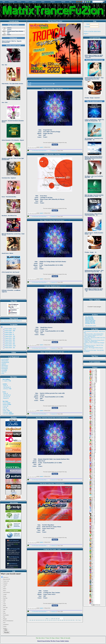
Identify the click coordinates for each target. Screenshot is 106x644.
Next (79, 620)
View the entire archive (91, 326)
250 (41, 620)
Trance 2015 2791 (10, 346)
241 (54, 619)
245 (30, 620)
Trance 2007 (66, 89)
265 (73, 620)
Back (47, 619)
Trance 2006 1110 (10, 329)
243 (59, 619)
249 (39, 620)
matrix (6, 381)
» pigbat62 (3, 364)
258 (58, 620)
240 (52, 619)
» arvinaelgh (4, 370)
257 (56, 620)
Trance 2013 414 (10, 342)
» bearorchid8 (4, 367)
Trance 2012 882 (10, 340)
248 (37, 620)
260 (63, 620)
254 (50, 620)
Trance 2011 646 (10, 338)
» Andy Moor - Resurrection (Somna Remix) (94, 340)
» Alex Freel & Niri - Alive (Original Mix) (94, 334)
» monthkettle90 (5, 362)
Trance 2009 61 (9, 334)
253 (47, 620)
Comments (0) (54, 151)
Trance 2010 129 (10, 336)
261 (65, 620)
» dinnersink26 (5, 361)
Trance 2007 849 (10, 331)
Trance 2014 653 (10, 344)
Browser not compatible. (13, 160)
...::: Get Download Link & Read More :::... (39, 151)
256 (54, 620)
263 (69, 620)
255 (52, 620)
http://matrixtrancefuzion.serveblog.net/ (11, 321)
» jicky (2, 373)
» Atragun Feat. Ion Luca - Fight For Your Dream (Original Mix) (93, 346)
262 (67, 620)
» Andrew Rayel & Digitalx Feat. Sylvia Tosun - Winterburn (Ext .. (93, 336)
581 (77, 620)
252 (45, 620)
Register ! (86, 34)
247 (35, 620)
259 (60, 620)
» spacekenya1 (4, 365)
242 (56, 619)
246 (32, 620)
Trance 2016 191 (10, 348)
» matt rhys (4, 372)
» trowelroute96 (5, 359)
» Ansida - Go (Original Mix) (90, 341)
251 (43, 620)
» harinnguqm (4, 369)
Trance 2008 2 (9, 333)
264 (71, 620)
